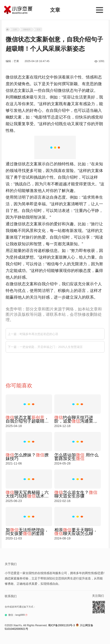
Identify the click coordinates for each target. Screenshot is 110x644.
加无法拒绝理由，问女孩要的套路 (27, 532)
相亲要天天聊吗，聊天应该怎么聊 (76, 532)
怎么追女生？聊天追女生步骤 (76, 494)
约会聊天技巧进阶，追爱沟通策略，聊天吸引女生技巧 (76, 419)
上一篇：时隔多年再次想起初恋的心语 (33, 334)
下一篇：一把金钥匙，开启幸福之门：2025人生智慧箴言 (45, 347)
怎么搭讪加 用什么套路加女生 (76, 457)
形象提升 (27, 29)
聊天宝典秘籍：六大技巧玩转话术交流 (27, 494)
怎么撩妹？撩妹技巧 (27, 457)
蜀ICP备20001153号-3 (61, 625)
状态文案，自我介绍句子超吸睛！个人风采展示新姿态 (27, 419)
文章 (15, 29)
